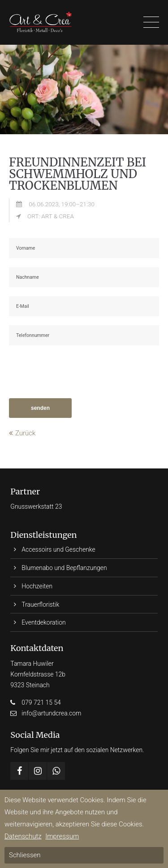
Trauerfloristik (40, 604)
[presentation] (77, 372)
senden (40, 408)
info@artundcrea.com (51, 713)
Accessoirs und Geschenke (58, 549)
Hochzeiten (37, 586)
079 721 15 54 (41, 702)
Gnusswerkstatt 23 (36, 506)
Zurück (25, 433)
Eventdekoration (43, 622)
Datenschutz (23, 836)
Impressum (62, 836)
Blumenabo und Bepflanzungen (64, 568)
